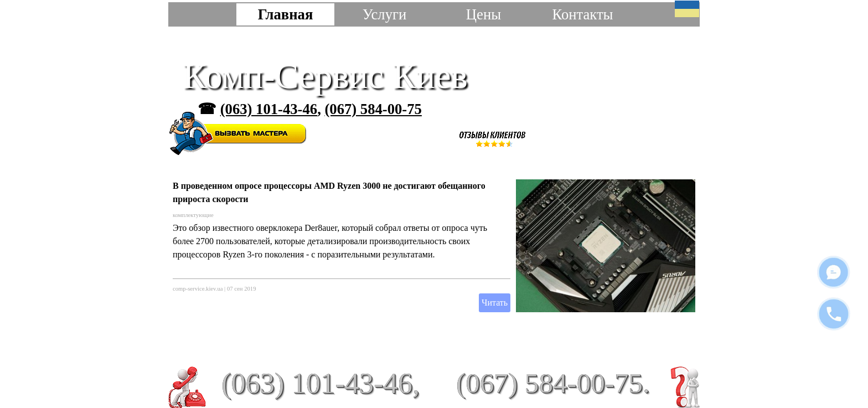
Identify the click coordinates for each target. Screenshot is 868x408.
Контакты (582, 14)
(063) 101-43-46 (269, 109)
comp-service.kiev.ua (198, 289)
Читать (495, 303)
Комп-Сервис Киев (325, 76)
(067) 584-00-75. (553, 383)
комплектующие (193, 215)
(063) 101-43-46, (321, 383)
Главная (286, 14)
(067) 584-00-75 (373, 109)
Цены (484, 14)
